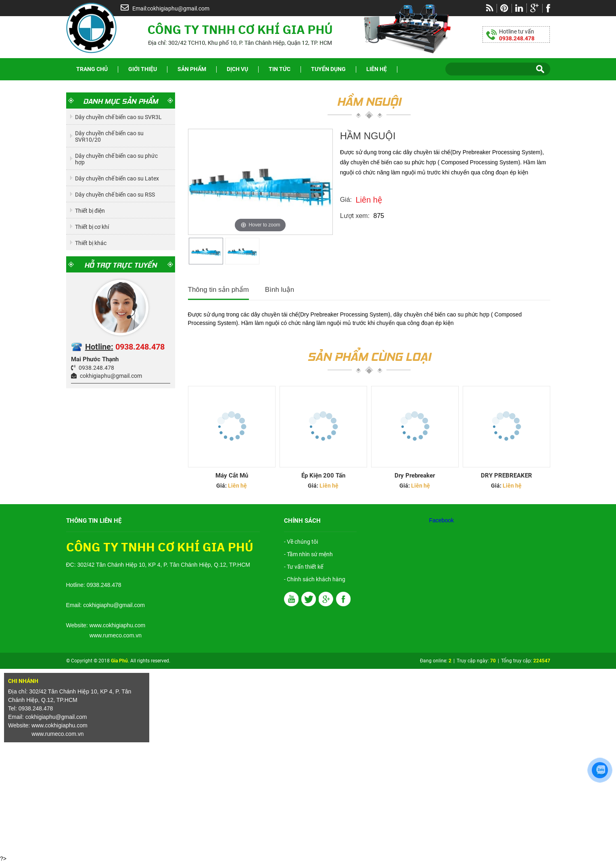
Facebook (442, 520)
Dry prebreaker (415, 475)
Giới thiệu (143, 69)
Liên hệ (377, 69)
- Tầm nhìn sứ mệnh (308, 554)
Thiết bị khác (91, 243)
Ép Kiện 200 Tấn (323, 475)
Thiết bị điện (90, 211)
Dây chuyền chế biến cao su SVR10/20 (109, 136)
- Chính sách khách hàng (315, 579)
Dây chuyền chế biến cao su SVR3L (118, 117)
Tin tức (280, 69)
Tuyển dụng (328, 69)
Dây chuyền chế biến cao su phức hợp (116, 159)
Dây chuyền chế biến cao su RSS (115, 195)
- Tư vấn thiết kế (304, 567)
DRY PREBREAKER (506, 475)
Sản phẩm (192, 69)
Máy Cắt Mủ (232, 475)
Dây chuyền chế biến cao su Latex (117, 178)
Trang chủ (92, 69)
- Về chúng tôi (301, 542)
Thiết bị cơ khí (92, 227)
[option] (206, 251)
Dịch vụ (237, 69)
